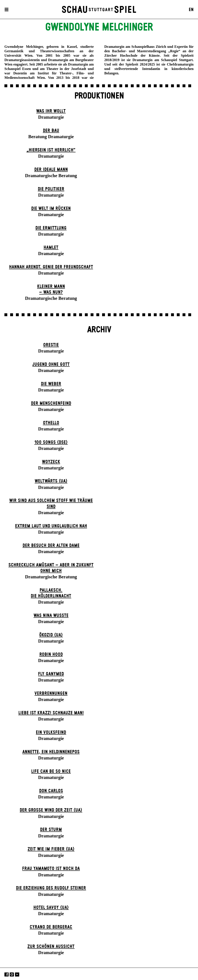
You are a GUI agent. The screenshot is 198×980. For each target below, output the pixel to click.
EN (191, 10)
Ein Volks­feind (51, 732)
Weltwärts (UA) (51, 481)
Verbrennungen (51, 693)
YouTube (17, 974)
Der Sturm (51, 830)
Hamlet (51, 248)
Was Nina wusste (51, 616)
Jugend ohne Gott (51, 364)
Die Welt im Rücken (51, 209)
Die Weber (51, 384)
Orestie (51, 345)
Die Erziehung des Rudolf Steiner (51, 888)
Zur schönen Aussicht (51, 947)
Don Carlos (51, 791)
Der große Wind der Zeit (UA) (51, 810)
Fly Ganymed (51, 674)
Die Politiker (51, 189)
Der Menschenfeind (51, 403)
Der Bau (51, 131)
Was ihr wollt (51, 111)
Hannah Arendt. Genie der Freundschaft (51, 267)
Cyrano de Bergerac (51, 927)
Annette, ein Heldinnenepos (51, 752)
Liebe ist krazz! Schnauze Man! (51, 713)
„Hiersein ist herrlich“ (51, 150)
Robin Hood (51, 655)
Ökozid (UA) (51, 635)
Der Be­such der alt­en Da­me (51, 546)
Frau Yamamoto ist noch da (51, 869)
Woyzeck (51, 462)
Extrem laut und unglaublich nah (51, 526)
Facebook (7, 974)
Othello (51, 423)
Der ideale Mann (51, 170)
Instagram (12, 974)
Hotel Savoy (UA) (51, 908)
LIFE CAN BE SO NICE (51, 771)
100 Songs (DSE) (51, 442)
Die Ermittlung (51, 228)
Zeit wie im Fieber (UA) (51, 849)
